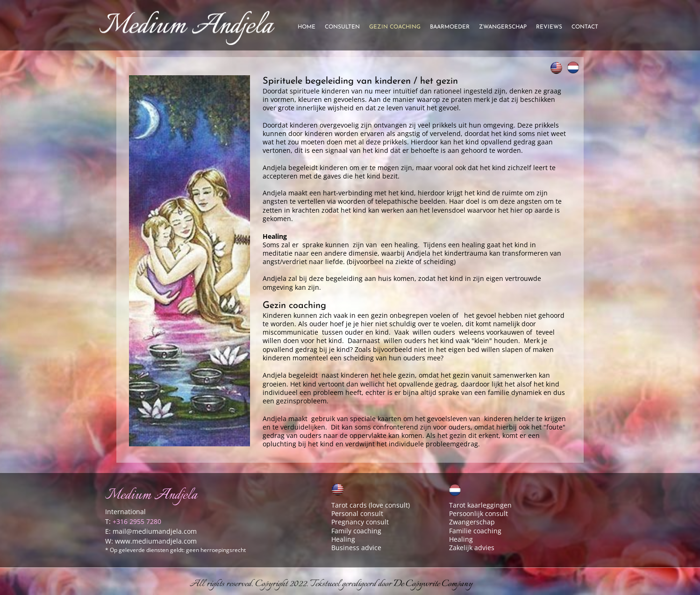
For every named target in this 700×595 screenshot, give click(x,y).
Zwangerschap (472, 522)
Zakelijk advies (472, 548)
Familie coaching (475, 531)
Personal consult (357, 513)
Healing (343, 539)
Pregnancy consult (360, 522)
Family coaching (356, 531)
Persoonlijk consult (479, 513)
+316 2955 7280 (137, 521)
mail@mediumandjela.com (155, 531)
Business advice (356, 548)
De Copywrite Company (433, 584)
